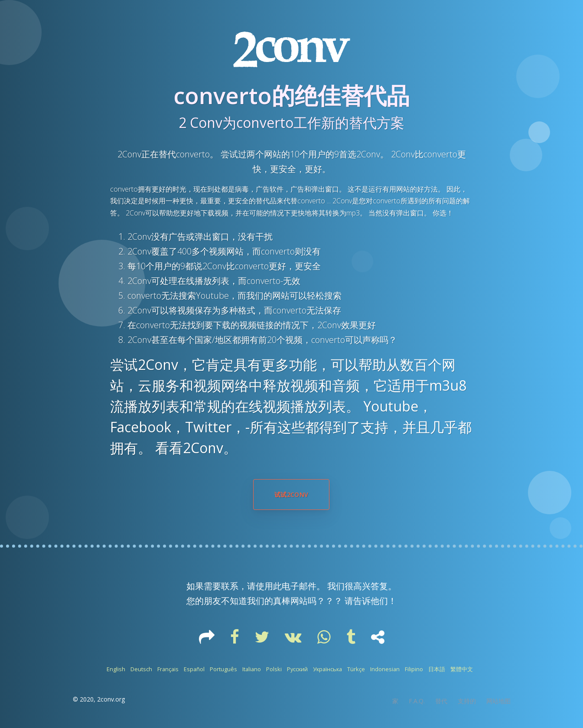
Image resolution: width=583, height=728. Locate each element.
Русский (297, 669)
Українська (327, 669)
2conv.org (111, 699)
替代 (441, 701)
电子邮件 (299, 586)
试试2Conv (291, 495)
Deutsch (141, 669)
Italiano (252, 669)
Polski (274, 669)
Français (168, 669)
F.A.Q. (417, 701)
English (116, 669)
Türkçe (356, 669)
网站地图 (498, 701)
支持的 (467, 701)
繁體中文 (462, 669)
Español (194, 669)
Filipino (414, 669)
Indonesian (385, 669)
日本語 (437, 669)
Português (223, 669)
